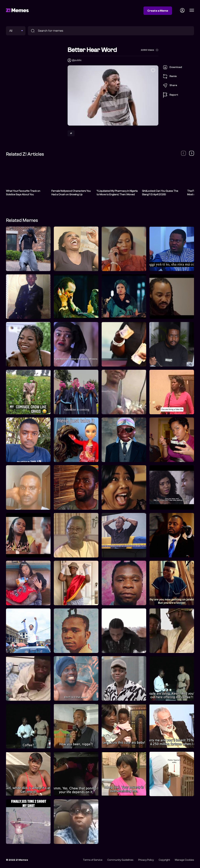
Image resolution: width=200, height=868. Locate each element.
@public (77, 60)
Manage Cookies (184, 860)
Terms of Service (93, 860)
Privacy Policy (146, 860)
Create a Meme (158, 11)
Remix (170, 76)
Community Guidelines (120, 860)
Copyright (164, 860)
